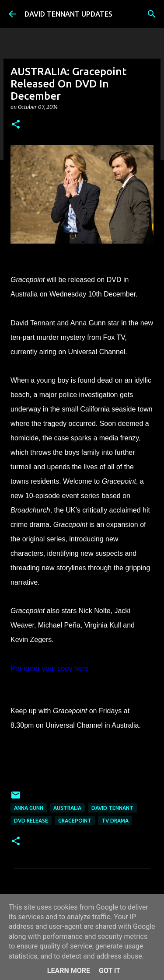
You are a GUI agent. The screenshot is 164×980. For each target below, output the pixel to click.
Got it (110, 971)
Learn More (69, 971)
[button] (16, 125)
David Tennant (112, 808)
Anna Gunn (29, 808)
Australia (67, 808)
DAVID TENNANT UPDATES (68, 14)
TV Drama (115, 821)
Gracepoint (75, 821)
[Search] (152, 14)
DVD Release (31, 821)
